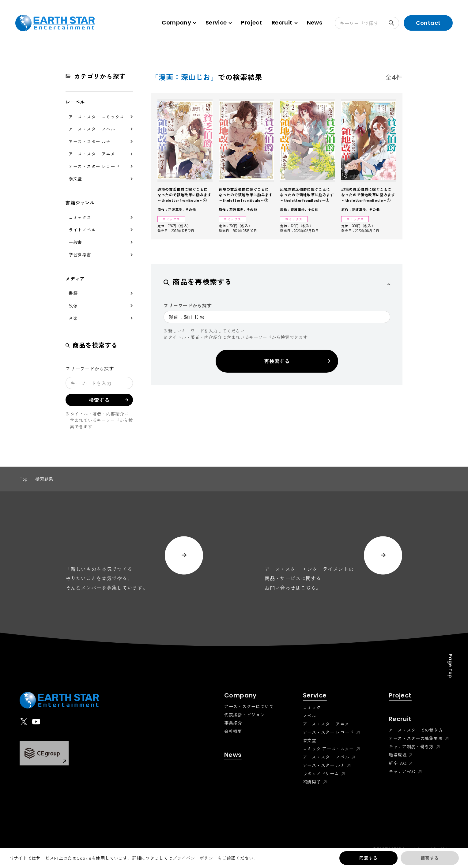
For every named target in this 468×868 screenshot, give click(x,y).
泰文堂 (75, 178)
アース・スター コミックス (96, 117)
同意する (368, 858)
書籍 (73, 293)
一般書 (75, 242)
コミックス (80, 217)
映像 (73, 306)
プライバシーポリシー (195, 858)
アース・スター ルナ (90, 141)
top (24, 479)
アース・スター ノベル (92, 129)
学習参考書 (80, 254)
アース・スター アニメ (92, 154)
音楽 (73, 318)
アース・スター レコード (94, 166)
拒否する (430, 858)
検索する (394, 23)
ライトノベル (82, 230)
